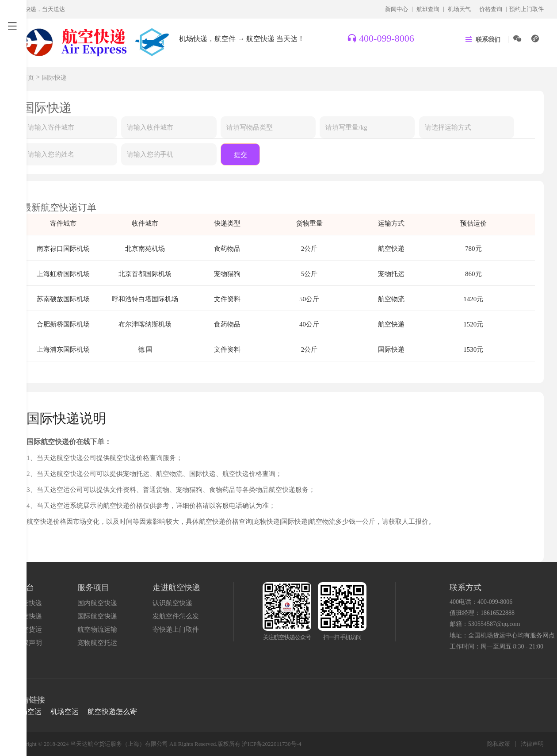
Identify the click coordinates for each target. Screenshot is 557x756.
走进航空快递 (176, 587)
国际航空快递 (97, 616)
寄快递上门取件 (176, 629)
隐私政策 (499, 744)
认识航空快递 (172, 603)
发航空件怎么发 (176, 616)
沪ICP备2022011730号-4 (272, 744)
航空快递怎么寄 (112, 712)
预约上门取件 (526, 9)
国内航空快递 (97, 603)
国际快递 (54, 78)
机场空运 (27, 712)
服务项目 (93, 587)
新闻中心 (397, 9)
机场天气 (459, 9)
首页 (28, 78)
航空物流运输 (97, 629)
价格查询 (491, 9)
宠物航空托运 (97, 643)
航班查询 (428, 9)
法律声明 (532, 744)
